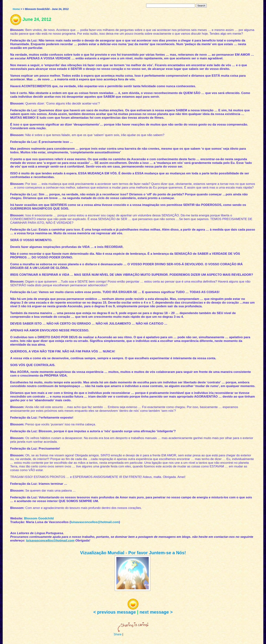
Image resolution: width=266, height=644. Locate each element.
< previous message (115, 612)
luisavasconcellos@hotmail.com (95, 522)
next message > (156, 612)
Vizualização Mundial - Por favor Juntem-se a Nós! (133, 553)
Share (118, 634)
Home (16, 9)
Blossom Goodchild (39, 518)
